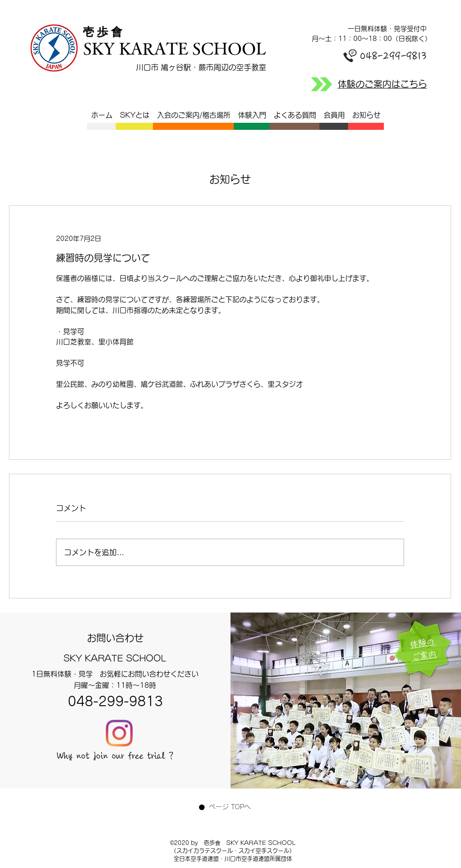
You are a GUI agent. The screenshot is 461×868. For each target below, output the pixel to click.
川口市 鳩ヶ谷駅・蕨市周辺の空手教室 (201, 67)
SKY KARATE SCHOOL (175, 48)
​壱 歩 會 (105, 32)
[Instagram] (119, 733)
